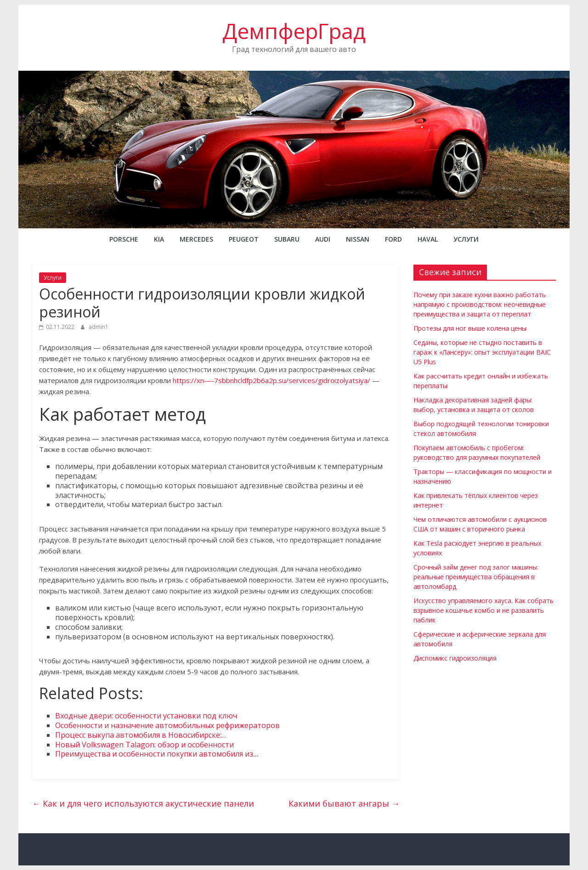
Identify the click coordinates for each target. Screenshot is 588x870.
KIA (159, 239)
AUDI (323, 239)
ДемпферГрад (294, 31)
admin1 (99, 327)
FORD (393, 239)
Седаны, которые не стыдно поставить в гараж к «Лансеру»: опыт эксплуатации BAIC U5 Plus (482, 352)
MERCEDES (196, 239)
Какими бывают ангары (344, 803)
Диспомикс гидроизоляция (455, 658)
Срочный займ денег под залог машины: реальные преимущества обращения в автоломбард (476, 577)
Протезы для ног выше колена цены (470, 328)
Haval (428, 239)
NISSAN (358, 239)
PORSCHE (124, 239)
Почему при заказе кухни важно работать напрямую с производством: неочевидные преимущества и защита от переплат (480, 304)
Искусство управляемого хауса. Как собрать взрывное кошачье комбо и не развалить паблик (483, 610)
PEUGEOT (244, 239)
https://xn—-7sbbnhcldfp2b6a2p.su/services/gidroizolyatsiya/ (271, 380)
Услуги (466, 239)
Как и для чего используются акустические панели (143, 803)
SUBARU (287, 239)
